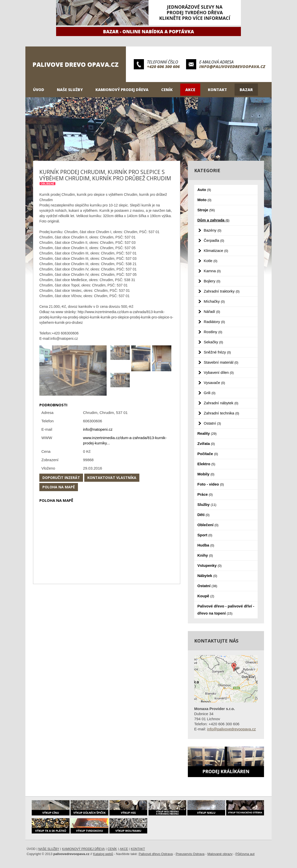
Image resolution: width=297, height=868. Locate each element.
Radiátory (214, 322)
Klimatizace (216, 251)
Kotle (211, 261)
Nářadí (212, 311)
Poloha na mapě (59, 487)
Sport (205, 535)
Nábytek (207, 576)
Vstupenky (210, 565)
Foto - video (211, 484)
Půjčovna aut (245, 854)
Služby (207, 504)
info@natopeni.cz (98, 429)
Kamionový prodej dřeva (122, 90)
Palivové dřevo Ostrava (156, 854)
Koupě (206, 596)
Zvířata (206, 444)
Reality (207, 433)
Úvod (39, 90)
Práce (205, 494)
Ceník (167, 90)
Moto (204, 200)
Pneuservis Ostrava (190, 854)
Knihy (205, 555)
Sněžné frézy (217, 352)
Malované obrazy (220, 854)
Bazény (213, 230)
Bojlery (212, 281)
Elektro (206, 464)
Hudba (206, 545)
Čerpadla (214, 240)
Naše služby (70, 90)
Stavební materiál (221, 362)
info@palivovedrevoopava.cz (232, 67)
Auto (204, 190)
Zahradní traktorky (222, 291)
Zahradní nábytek (221, 403)
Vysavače (214, 383)
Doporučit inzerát (61, 478)
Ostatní (212, 423)
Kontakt (217, 90)
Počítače (208, 454)
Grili (210, 393)
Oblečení (208, 525)
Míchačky (214, 301)
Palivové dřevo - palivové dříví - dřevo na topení (226, 610)
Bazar (246, 90)
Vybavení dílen (219, 372)
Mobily (206, 474)
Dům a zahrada (213, 220)
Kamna (212, 271)
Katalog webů (103, 854)
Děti (204, 515)
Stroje (206, 210)
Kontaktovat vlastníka (112, 478)
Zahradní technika (222, 413)
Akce (190, 90)
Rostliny (213, 332)
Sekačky (213, 342)
